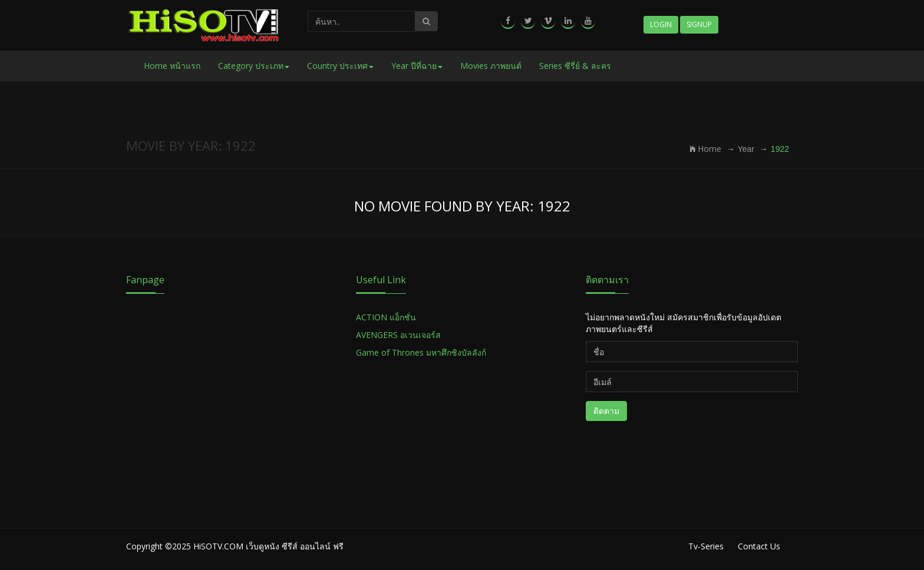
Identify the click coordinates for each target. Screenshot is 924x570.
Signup (699, 24)
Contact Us (759, 546)
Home (705, 149)
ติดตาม (606, 411)
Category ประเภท (254, 66)
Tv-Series (706, 546)
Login (661, 24)
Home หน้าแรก (172, 66)
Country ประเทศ (340, 66)
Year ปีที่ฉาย (417, 66)
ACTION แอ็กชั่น (386, 317)
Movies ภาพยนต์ (491, 66)
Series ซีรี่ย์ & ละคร (575, 66)
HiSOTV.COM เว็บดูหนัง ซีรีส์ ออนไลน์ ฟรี (268, 546)
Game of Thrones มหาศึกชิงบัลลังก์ (422, 352)
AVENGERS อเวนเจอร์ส (398, 335)
